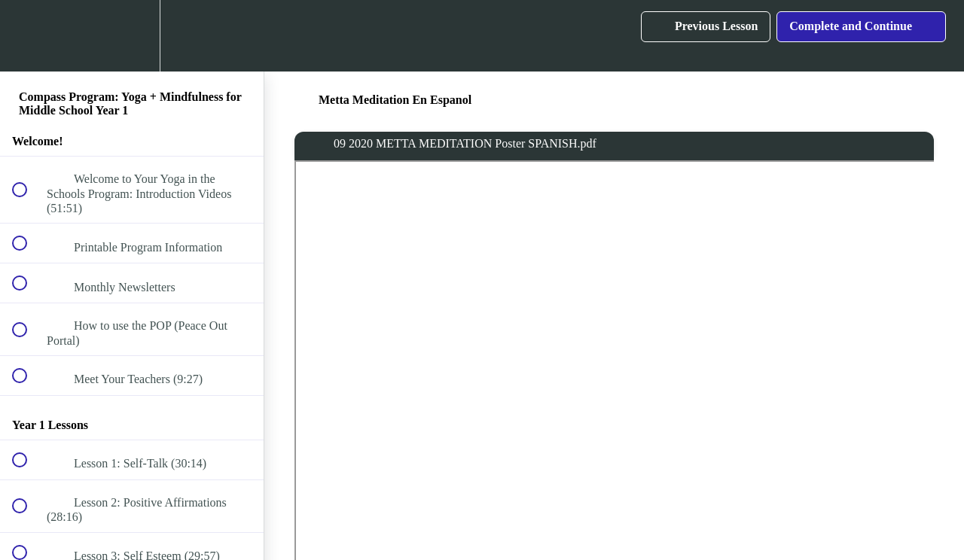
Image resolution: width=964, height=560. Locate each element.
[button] (28, 36)
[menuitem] (132, 36)
